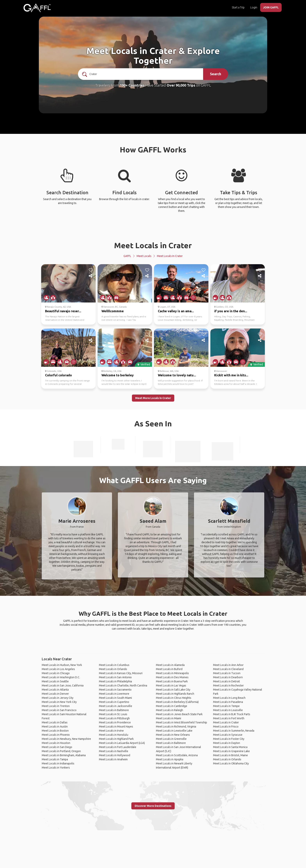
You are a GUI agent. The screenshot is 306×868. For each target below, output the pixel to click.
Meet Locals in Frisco (226, 727)
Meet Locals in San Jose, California (63, 685)
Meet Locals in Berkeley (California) (177, 702)
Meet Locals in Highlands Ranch (175, 694)
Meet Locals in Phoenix (56, 735)
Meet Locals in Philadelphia (115, 681)
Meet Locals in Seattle (55, 681)
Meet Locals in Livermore (114, 694)
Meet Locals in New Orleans (173, 735)
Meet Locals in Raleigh (169, 710)
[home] (37, 8)
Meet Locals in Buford (169, 669)
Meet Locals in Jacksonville (116, 706)
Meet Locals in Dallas (55, 722)
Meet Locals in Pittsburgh (114, 718)
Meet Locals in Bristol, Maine (230, 755)
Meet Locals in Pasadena (228, 702)
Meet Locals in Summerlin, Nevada (234, 731)
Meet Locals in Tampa (55, 759)
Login (254, 7)
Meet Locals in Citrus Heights (174, 698)
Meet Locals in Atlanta (55, 690)
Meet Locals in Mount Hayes (116, 727)
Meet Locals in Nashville (114, 751)
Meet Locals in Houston (56, 743)
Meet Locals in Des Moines (172, 677)
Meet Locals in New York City (59, 702)
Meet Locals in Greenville (171, 739)
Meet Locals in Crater (153, 245)
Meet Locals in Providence (115, 722)
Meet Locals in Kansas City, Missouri (121, 673)
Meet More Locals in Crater (153, 398)
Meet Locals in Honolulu (114, 735)
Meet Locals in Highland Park (116, 739)
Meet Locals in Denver (55, 694)
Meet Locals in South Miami (115, 698)
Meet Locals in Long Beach (229, 698)
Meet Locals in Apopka (170, 759)
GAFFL (127, 256)
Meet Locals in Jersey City (58, 698)
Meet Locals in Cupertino (114, 702)
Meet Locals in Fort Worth (229, 718)
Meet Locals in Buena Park (172, 681)
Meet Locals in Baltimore (114, 710)
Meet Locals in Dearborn (228, 677)
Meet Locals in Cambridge (172, 706)
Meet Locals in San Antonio (115, 677)
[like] (91, 270)
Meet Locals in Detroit (226, 681)
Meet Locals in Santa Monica (230, 747)
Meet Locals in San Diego (57, 747)
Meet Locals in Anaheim (113, 759)
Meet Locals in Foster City (229, 739)
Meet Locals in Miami (169, 718)
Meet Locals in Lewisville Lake (174, 731)
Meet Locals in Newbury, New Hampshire (66, 739)
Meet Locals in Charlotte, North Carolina (123, 685)
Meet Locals (144, 256)
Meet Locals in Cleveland (228, 669)
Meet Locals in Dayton (227, 743)
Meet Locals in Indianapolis (58, 763)
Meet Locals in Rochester (228, 685)
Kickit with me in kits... (231, 375)
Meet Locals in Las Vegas (171, 685)
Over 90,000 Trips (181, 85)
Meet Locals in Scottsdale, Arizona (177, 755)
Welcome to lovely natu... (177, 375)
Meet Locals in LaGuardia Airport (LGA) (122, 743)
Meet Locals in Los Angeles (58, 669)
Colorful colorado (58, 375)
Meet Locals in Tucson (227, 673)
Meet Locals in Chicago (56, 673)
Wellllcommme (113, 311)
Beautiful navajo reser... (63, 311)
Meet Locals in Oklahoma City (231, 763)
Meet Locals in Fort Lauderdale (118, 747)
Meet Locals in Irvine (111, 731)
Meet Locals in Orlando (113, 669)
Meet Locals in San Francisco (59, 710)
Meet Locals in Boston (55, 731)
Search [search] (216, 74)
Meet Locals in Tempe (226, 706)
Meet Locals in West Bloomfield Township (181, 722)
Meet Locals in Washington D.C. (61, 677)
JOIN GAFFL (271, 7)
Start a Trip (238, 7)
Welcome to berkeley (118, 375)
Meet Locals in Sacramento (115, 690)
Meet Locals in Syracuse (228, 735)
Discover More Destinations (153, 806)
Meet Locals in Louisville (228, 710)
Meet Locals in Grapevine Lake (231, 751)
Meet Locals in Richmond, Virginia (176, 727)
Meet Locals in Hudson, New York (62, 665)
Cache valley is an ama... (176, 311)
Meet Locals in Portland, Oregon (61, 751)
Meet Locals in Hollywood (115, 755)
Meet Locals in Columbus (114, 665)
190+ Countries (132, 85)
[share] (91, 276)
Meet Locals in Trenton (56, 706)
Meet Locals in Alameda (170, 665)
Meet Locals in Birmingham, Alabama (64, 755)
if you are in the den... (231, 311)
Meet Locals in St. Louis (113, 714)
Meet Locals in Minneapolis (172, 673)
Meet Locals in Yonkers (56, 768)
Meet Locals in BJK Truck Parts (232, 714)
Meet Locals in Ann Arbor (228, 665)
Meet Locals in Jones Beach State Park (179, 714)
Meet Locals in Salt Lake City (173, 690)
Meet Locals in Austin (55, 727)
